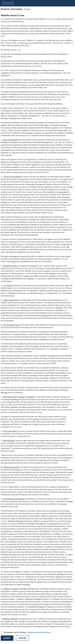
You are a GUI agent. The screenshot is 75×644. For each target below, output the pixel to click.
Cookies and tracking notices (39, 632)
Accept (7, 638)
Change (27, 9)
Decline (22, 638)
